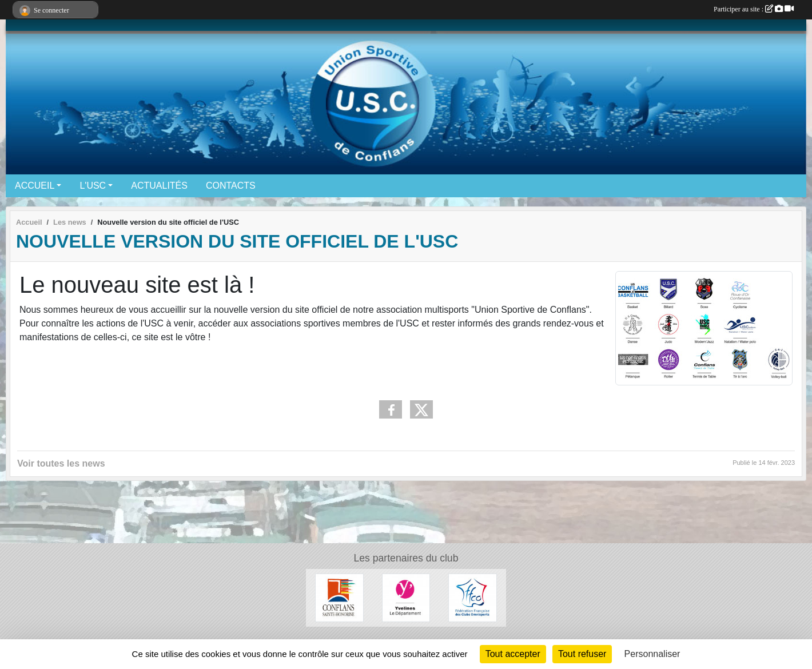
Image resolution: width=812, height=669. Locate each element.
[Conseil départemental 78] (406, 597)
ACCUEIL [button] (35, 186)
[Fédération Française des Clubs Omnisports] (473, 597)
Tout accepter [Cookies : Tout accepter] (513, 654)
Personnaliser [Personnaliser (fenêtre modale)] (652, 654)
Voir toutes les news (61, 463)
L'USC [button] (93, 186)
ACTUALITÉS (159, 186)
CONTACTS (231, 186)
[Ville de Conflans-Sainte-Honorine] (339, 597)
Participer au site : (754, 9)
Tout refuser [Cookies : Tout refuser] (582, 654)
